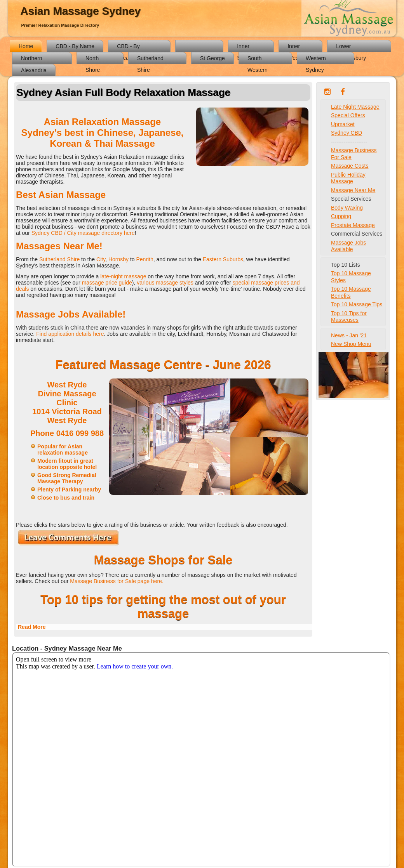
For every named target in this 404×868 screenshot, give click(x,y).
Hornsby (119, 259)
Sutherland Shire (150, 60)
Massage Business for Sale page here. (117, 581)
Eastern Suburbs (223, 259)
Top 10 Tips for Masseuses (349, 317)
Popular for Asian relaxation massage (63, 450)
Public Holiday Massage (348, 178)
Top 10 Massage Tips (357, 304)
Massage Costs (350, 166)
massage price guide (107, 283)
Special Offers (348, 115)
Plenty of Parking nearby (69, 490)
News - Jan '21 (349, 335)
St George (212, 58)
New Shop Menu (351, 344)
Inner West (294, 48)
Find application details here (70, 334)
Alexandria (34, 70)
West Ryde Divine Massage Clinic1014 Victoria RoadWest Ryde (67, 403)
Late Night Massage (355, 107)
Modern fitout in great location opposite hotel (67, 464)
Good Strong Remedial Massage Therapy (67, 478)
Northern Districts (31, 60)
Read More (32, 627)
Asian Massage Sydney (80, 11)
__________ (199, 46)
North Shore (93, 60)
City (101, 259)
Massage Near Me (353, 190)
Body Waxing (347, 208)
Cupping (341, 216)
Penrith (145, 259)
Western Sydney (316, 60)
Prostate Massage (353, 225)
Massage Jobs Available (348, 246)
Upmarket (343, 124)
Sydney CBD (347, 133)
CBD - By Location (128, 48)
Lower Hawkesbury (351, 48)
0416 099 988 (80, 433)
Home (26, 46)
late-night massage (123, 276)
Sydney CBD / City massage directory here (83, 233)
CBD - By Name (75, 46)
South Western (258, 60)
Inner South (244, 48)
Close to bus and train (66, 498)
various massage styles (165, 283)
